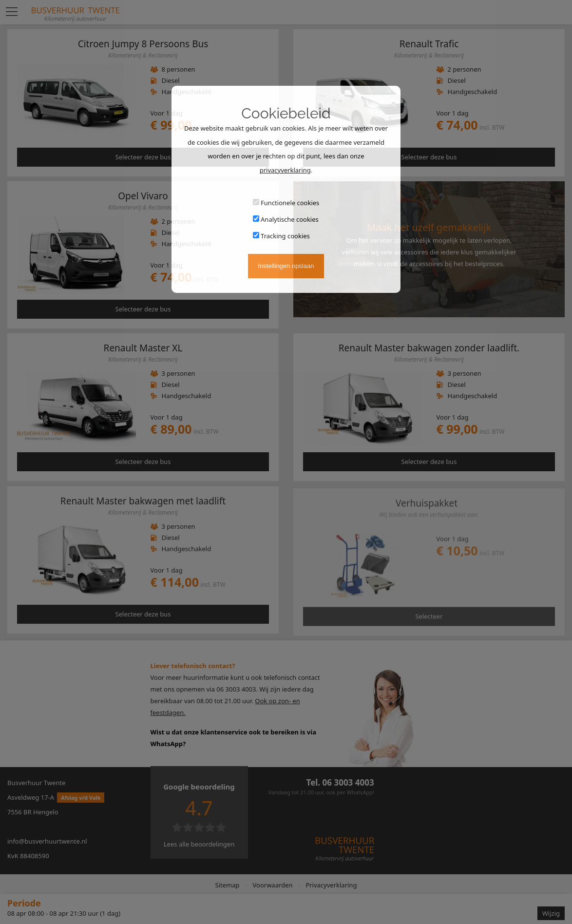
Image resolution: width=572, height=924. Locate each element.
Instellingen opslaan (286, 266)
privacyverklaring (285, 170)
